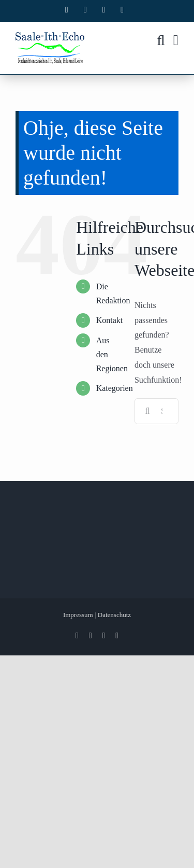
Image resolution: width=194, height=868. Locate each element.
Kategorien (115, 388)
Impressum (78, 615)
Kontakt (110, 320)
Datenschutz (114, 615)
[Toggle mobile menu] (176, 40)
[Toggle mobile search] (161, 40)
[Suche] (147, 411)
